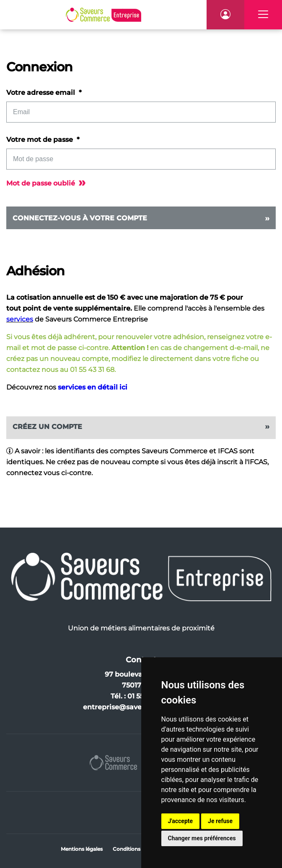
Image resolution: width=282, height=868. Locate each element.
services (20, 319)
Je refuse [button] (220, 821)
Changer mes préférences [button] (202, 838)
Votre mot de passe (40, 140)
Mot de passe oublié (46, 183)
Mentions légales (82, 849)
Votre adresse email (41, 93)
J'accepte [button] (181, 821)
